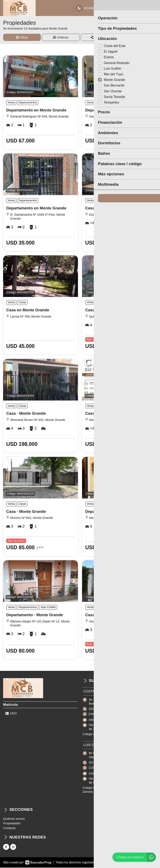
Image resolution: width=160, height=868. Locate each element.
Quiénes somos (14, 819)
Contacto (9, 829)
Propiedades (12, 824)
